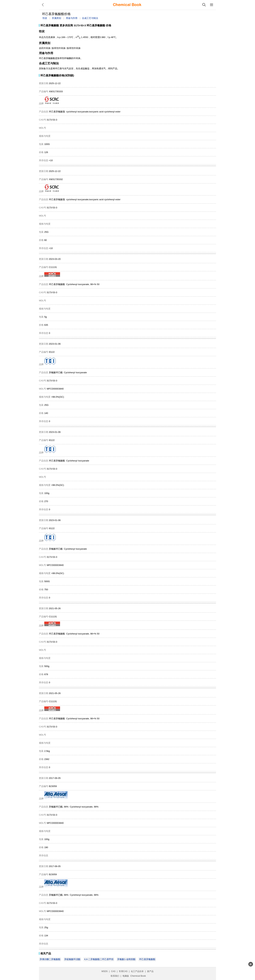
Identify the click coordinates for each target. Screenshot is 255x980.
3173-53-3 (80, 25)
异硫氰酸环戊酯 (72, 959)
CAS (113, 971)
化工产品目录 (137, 971)
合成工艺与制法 (90, 18)
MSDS (105, 971)
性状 (45, 18)
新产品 (150, 971)
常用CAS (123, 971)
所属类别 (56, 18)
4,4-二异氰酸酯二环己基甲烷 (99, 959)
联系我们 (115, 976)
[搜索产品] (204, 5)
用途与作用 (72, 18)
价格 (109, 25)
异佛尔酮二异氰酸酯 (50, 959)
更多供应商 (66, 25)
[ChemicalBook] (127, 5)
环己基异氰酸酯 (50, 25)
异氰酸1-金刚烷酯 (126, 959)
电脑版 (126, 976)
